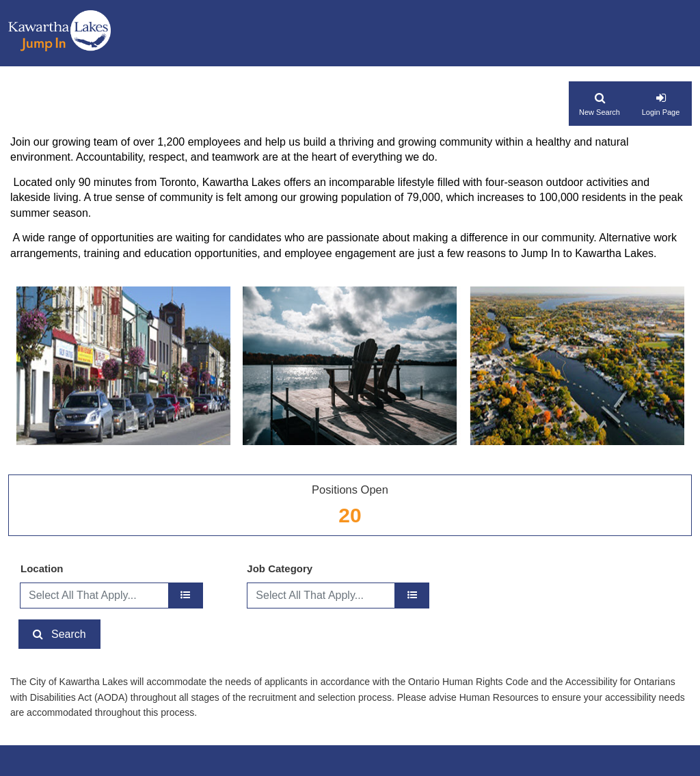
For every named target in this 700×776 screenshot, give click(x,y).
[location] (186, 596)
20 (350, 515)
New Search (600, 112)
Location (42, 568)
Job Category (280, 568)
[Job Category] (412, 596)
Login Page (661, 112)
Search (69, 634)
